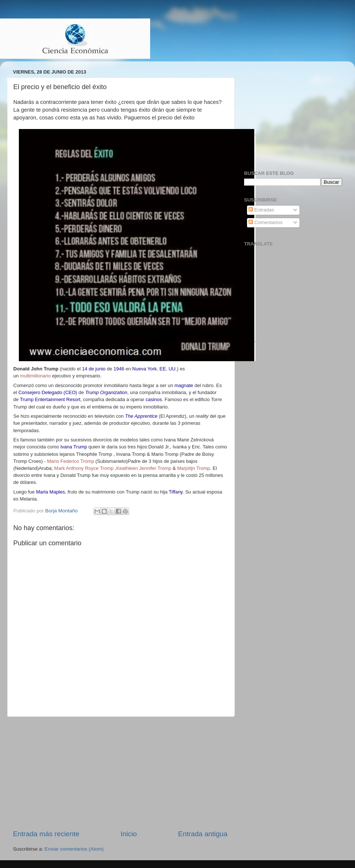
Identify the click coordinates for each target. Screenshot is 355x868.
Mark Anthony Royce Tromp (84, 468)
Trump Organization (106, 392)
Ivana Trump (74, 447)
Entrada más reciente (46, 834)
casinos (154, 399)
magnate (184, 385)
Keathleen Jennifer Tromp (144, 468)
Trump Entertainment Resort (50, 399)
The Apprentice (141, 416)
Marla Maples (50, 492)
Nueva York (145, 369)
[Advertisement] (120, 773)
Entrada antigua (203, 834)
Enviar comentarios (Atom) (74, 849)
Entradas (261, 210)
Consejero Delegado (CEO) (48, 392)
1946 (119, 369)
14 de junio (94, 369)
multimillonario (35, 376)
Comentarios (266, 222)
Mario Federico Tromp (70, 461)
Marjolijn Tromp (194, 468)
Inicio (129, 834)
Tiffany (175, 492)
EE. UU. (168, 369)
